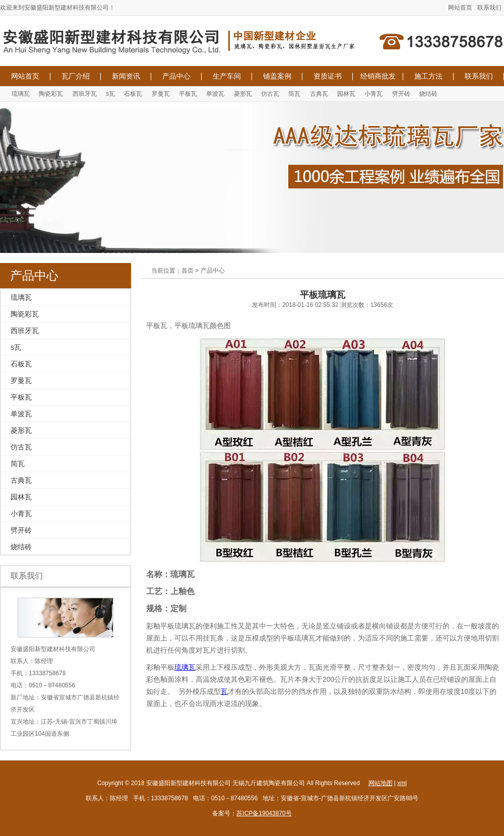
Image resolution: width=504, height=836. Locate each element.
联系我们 (489, 8)
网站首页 (460, 8)
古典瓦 (319, 94)
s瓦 (110, 94)
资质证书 (328, 76)
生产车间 (227, 76)
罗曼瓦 (161, 94)
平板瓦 (188, 94)
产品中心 (176, 76)
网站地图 (381, 783)
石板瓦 (133, 94)
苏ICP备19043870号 (264, 813)
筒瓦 (294, 94)
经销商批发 (378, 76)
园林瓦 (346, 94)
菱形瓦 (243, 94)
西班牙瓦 (85, 94)
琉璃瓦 (21, 94)
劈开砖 (401, 94)
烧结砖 (428, 94)
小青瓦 (373, 94)
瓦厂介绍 (76, 76)
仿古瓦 (270, 94)
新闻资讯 (126, 76)
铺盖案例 (277, 76)
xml (402, 783)
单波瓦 (215, 94)
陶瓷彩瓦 (51, 94)
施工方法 (428, 76)
